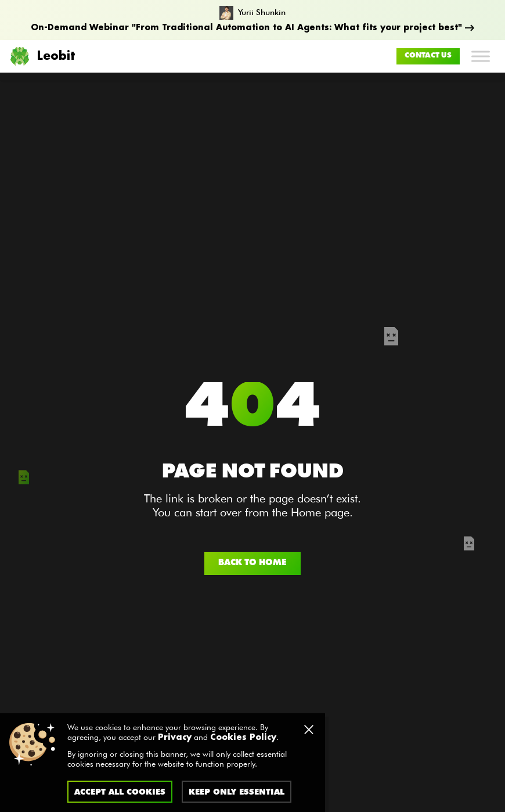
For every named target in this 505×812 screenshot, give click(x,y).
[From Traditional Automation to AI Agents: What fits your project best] (252, 20)
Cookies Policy (243, 738)
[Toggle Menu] (481, 56)
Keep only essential (237, 792)
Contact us (428, 56)
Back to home (252, 563)
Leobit (42, 56)
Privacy (175, 738)
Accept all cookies (120, 792)
